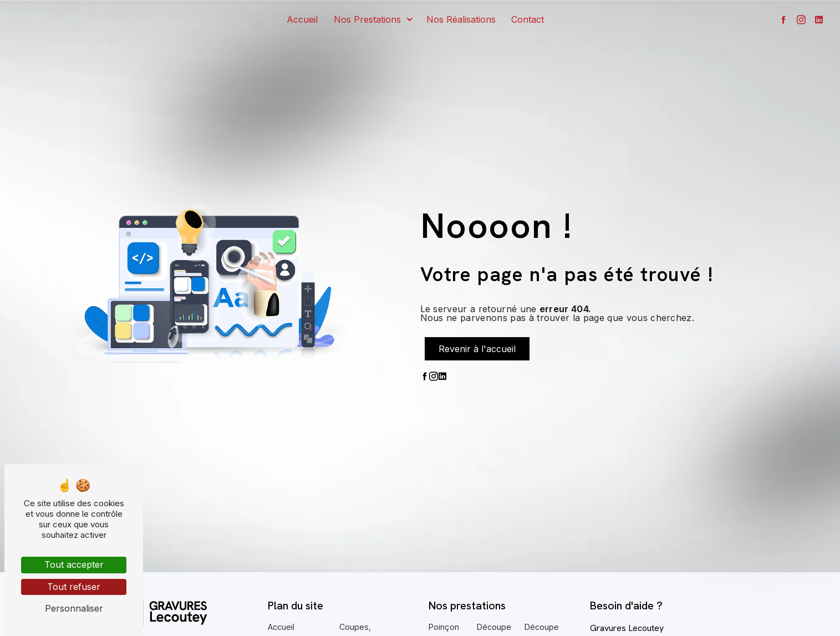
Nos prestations (367, 19)
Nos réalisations (461, 19)
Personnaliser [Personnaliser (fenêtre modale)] (74, 608)
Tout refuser (74, 587)
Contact (528, 19)
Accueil (302, 19)
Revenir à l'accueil (477, 349)
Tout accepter (74, 564)
